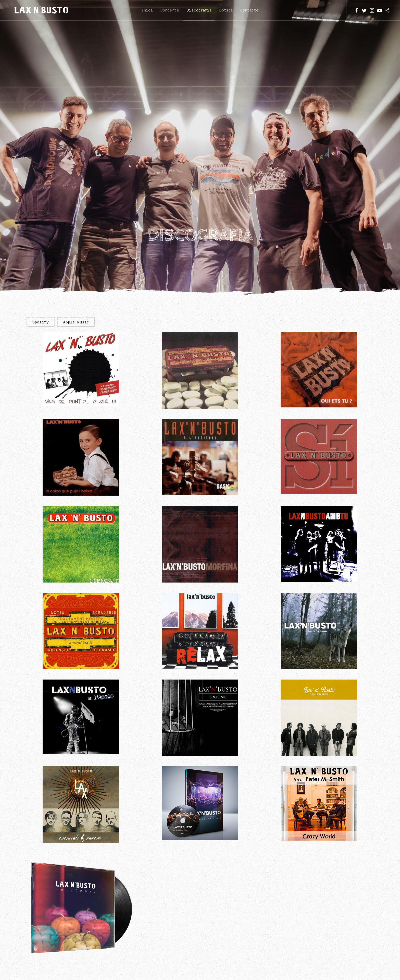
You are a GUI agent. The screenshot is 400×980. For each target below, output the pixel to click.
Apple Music (76, 322)
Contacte (249, 10)
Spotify (41, 322)
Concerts (170, 10)
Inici (147, 10)
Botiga (226, 10)
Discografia (199, 10)
